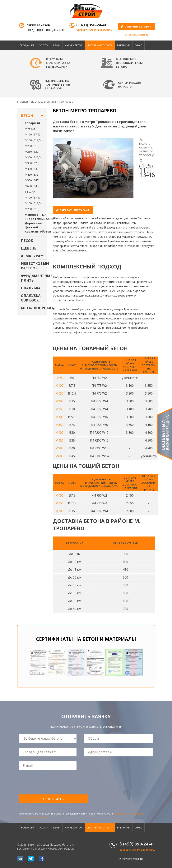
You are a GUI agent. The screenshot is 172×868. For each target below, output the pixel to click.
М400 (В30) (32, 169)
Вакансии (124, 45)
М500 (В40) (32, 180)
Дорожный (33, 223)
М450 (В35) (32, 175)
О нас (138, 45)
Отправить (53, 799)
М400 (59, 433)
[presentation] (48, 782)
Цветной (31, 227)
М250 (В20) (32, 152)
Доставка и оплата (100, 45)
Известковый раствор (34, 266)
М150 (59, 393)
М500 (59, 448)
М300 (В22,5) (33, 157)
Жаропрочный (36, 215)
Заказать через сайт (74, 210)
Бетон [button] (27, 116)
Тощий (30, 192)
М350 (59, 425)
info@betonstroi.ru (137, 35)
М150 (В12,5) (33, 140)
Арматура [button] (31, 256)
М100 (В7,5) (32, 134)
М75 (60, 378)
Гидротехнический (40, 219)
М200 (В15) (32, 146)
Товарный (32, 123)
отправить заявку (138, 27)
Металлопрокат (34, 308)
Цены (57, 45)
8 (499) (91, 25)
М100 (59, 386)
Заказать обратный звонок (94, 30)
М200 (59, 401)
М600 (59, 456)
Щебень (29, 248)
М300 (59, 417)
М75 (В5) (30, 129)
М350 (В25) (32, 163)
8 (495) (147, 168)
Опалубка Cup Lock (31, 298)
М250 (59, 409)
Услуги (44, 45)
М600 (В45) (32, 186)
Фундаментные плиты (34, 278)
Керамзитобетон (38, 231)
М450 (59, 440)
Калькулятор (74, 45)
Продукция (27, 45)
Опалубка (31, 288)
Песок (27, 241)
